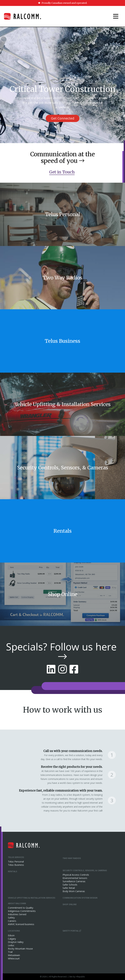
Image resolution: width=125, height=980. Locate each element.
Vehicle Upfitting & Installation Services (32, 898)
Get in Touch (62, 172)
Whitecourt (14, 958)
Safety (11, 918)
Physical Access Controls (76, 875)
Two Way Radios (72, 858)
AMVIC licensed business (21, 924)
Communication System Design (80, 898)
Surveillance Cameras (74, 881)
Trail (10, 952)
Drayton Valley (16, 942)
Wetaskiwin (14, 955)
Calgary (12, 939)
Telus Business (16, 865)
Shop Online (70, 904)
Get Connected (63, 118)
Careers (12, 921)
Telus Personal (16, 862)
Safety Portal (72, 931)
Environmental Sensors (75, 878)
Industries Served (17, 914)
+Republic (80, 977)
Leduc (11, 945)
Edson (11, 935)
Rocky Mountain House (20, 949)
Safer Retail (69, 888)
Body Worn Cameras (74, 891)
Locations (14, 931)
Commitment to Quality (21, 908)
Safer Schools (70, 885)
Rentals (12, 871)
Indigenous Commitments (22, 911)
